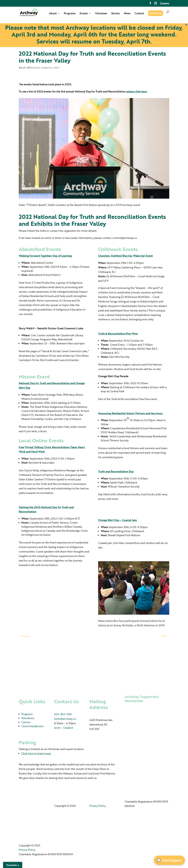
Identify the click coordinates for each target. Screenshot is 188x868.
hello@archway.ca (65, 719)
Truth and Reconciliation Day (116, 471)
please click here (137, 91)
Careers (165, 4)
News (127, 14)
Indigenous (47, 68)
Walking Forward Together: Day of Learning (45, 256)
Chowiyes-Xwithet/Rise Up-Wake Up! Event (125, 256)
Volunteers (28, 718)
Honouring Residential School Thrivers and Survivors (130, 413)
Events (84, 14)
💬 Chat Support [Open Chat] (169, 860)
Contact (139, 14)
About (53, 14)
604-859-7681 (63, 714)
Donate (156, 14)
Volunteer (101, 14)
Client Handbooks (32, 726)
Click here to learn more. (36, 753)
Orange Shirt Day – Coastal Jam (117, 520)
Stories (116, 14)
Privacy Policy (98, 806)
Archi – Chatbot (64, 728)
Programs (70, 14)
